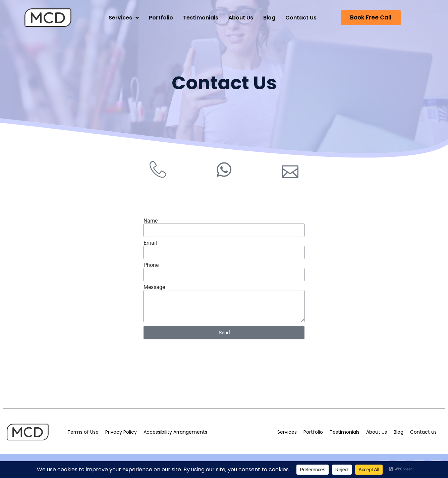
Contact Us (301, 18)
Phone (151, 265)
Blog (269, 18)
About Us (241, 18)
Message (154, 287)
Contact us (423, 432)
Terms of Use (83, 432)
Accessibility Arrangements (175, 432)
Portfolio (161, 18)
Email (150, 243)
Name (151, 221)
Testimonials (201, 18)
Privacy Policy (121, 432)
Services (124, 18)
